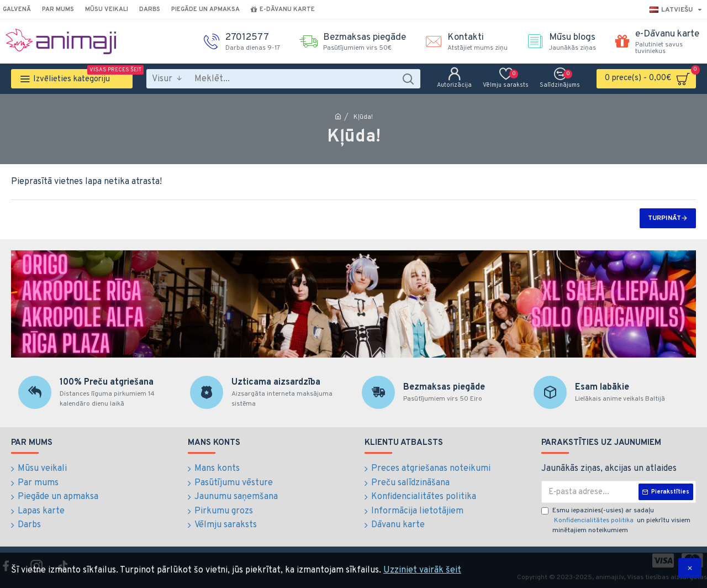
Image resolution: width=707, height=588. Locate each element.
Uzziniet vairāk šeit (422, 570)
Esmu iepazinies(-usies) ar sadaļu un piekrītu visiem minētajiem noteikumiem (616, 521)
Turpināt (664, 218)
